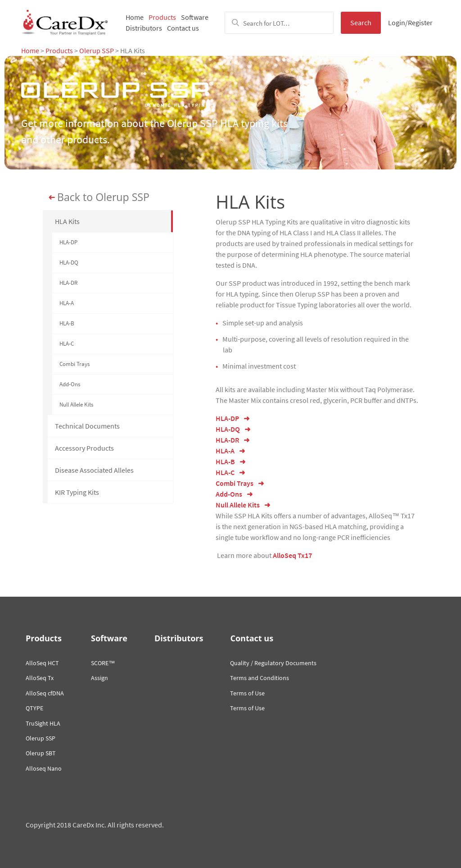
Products (162, 17)
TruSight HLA (43, 723)
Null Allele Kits (76, 404)
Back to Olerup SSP (103, 197)
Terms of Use (247, 693)
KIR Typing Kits (77, 492)
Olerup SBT (41, 753)
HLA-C (67, 344)
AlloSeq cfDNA (45, 693)
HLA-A (67, 303)
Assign (99, 678)
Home (135, 17)
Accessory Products (84, 448)
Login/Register (410, 23)
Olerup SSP (97, 50)
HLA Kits (67, 221)
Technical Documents (87, 426)
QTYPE (34, 708)
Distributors (144, 28)
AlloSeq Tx (40, 678)
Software (195, 17)
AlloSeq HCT (42, 663)
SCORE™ (103, 663)
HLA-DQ (69, 263)
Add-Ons (70, 384)
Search (361, 23)
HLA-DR (68, 283)
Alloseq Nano (44, 768)
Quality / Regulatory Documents (273, 663)
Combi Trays (75, 364)
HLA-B (67, 323)
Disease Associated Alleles (94, 470)
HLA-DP (68, 242)
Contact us (183, 28)
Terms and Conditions (260, 678)
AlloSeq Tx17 (292, 555)
